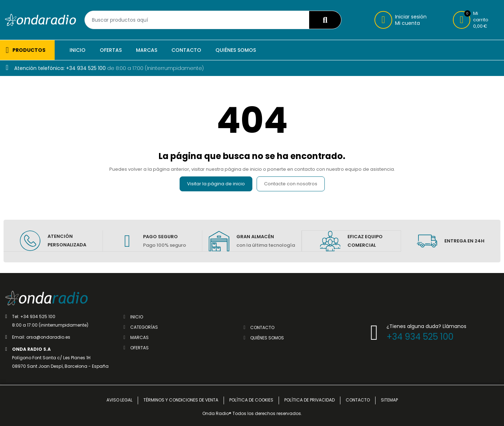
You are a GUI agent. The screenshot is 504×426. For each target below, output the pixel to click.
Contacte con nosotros (291, 184)
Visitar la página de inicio (216, 184)
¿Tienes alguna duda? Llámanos (426, 326)
